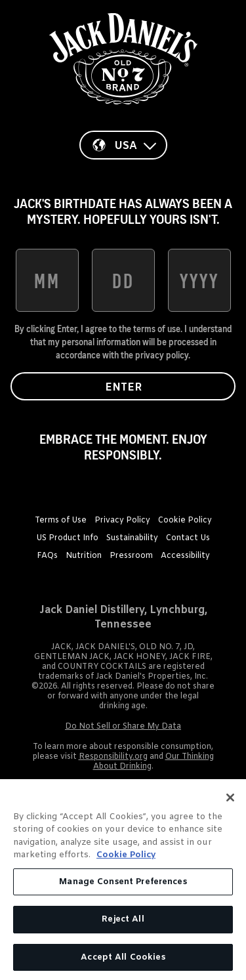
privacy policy (162, 355)
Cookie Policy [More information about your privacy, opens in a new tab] (126, 860)
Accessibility (185, 556)
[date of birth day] (123, 280)
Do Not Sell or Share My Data (123, 727)
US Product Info (67, 538)
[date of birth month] (47, 280)
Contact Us (188, 538)
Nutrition (84, 556)
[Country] (123, 145)
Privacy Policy (122, 521)
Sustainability (132, 538)
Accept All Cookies (123, 962)
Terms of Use (61, 521)
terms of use (157, 329)
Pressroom (131, 556)
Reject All (123, 924)
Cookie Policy (185, 521)
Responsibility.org (113, 757)
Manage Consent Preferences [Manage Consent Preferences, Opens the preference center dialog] (123, 886)
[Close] (230, 801)
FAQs (47, 556)
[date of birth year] (199, 280)
